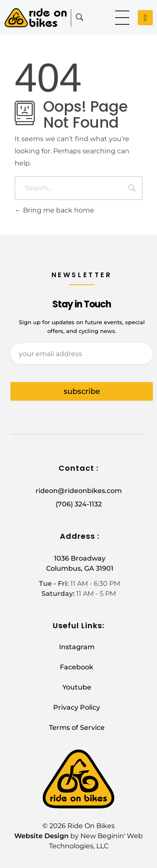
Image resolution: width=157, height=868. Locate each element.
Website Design (41, 836)
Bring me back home (54, 210)
